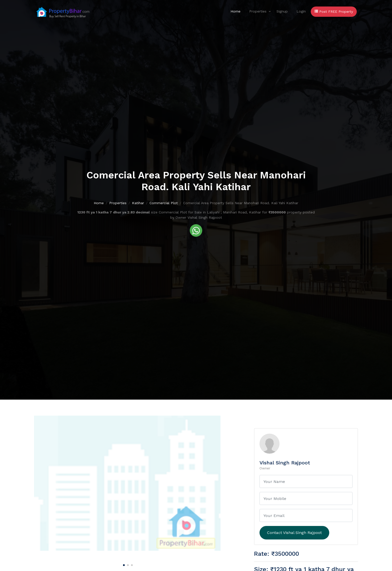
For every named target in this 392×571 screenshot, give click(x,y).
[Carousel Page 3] (131, 564)
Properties (258, 11)
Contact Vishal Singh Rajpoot (294, 533)
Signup (282, 11)
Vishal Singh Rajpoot (285, 463)
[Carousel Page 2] (127, 564)
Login (301, 11)
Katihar (138, 203)
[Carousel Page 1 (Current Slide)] (123, 564)
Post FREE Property (334, 12)
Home (235, 11)
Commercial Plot (164, 203)
